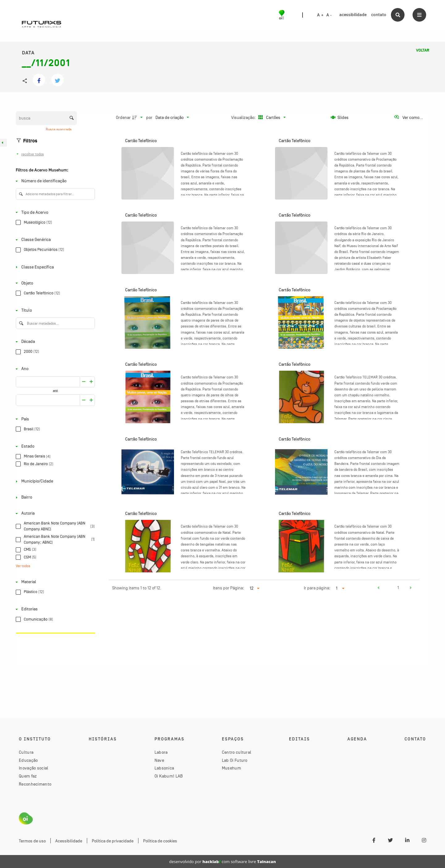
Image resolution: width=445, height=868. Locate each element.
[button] (378, 588)
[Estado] (54, 447)
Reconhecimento (35, 784)
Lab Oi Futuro (235, 760)
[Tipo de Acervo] (54, 212)
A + (320, 15)
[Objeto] (54, 283)
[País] (54, 419)
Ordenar (123, 117)
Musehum (231, 768)
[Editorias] (54, 609)
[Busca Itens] (46, 118)
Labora (161, 752)
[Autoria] (54, 514)
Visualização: (244, 117)
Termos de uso (32, 841)
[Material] (54, 582)
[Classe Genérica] (54, 240)
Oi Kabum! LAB (169, 776)
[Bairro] (54, 497)
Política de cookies (160, 841)
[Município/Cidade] (54, 481)
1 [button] (398, 588)
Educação (28, 760)
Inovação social (34, 768)
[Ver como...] (408, 117)
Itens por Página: (229, 588)
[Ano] (54, 369)
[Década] (54, 342)
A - (329, 15)
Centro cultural (237, 752)
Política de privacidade (113, 841)
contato (379, 15)
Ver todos (23, 566)
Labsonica (164, 768)
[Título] (54, 311)
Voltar (423, 50)
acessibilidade (353, 15)
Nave (159, 760)
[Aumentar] (84, 382)
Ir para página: (317, 588)
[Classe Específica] (54, 267)
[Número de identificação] (54, 181)
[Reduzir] (91, 382)
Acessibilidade (69, 841)
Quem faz (28, 776)
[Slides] (340, 117)
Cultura (26, 752)
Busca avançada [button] (59, 129)
